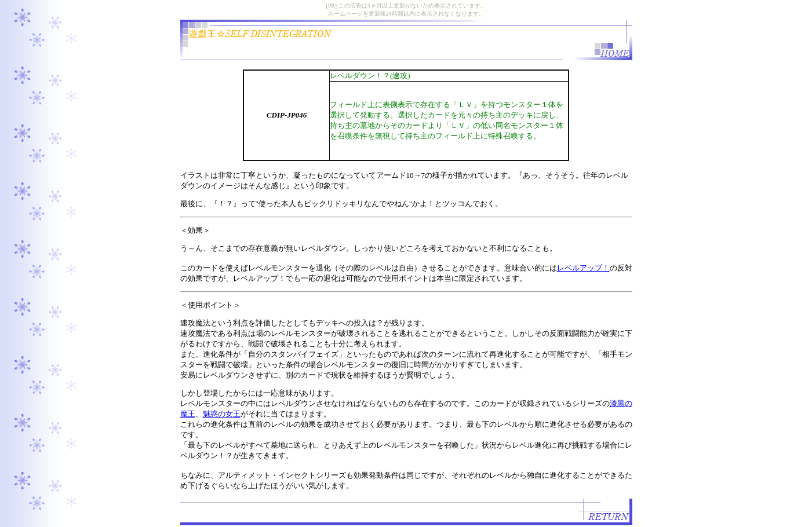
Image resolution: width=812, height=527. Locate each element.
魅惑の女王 (222, 414)
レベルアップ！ (583, 268)
